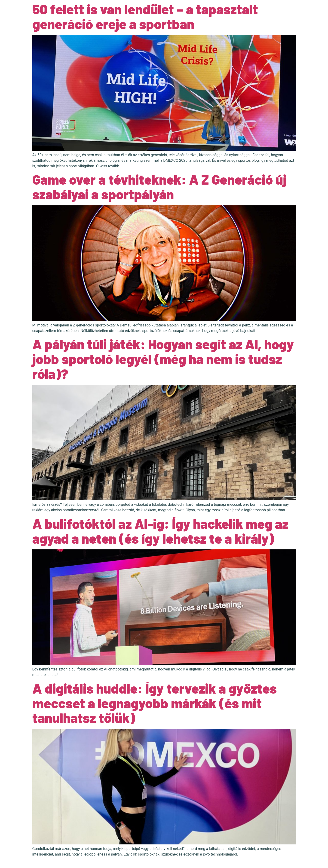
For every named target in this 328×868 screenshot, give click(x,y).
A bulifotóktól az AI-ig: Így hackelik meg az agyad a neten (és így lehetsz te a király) (160, 531)
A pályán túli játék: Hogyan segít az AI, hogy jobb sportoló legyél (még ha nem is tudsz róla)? (163, 359)
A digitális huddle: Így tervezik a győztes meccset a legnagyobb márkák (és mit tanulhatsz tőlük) (155, 703)
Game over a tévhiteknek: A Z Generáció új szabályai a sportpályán (159, 187)
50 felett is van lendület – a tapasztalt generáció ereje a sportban (145, 16)
